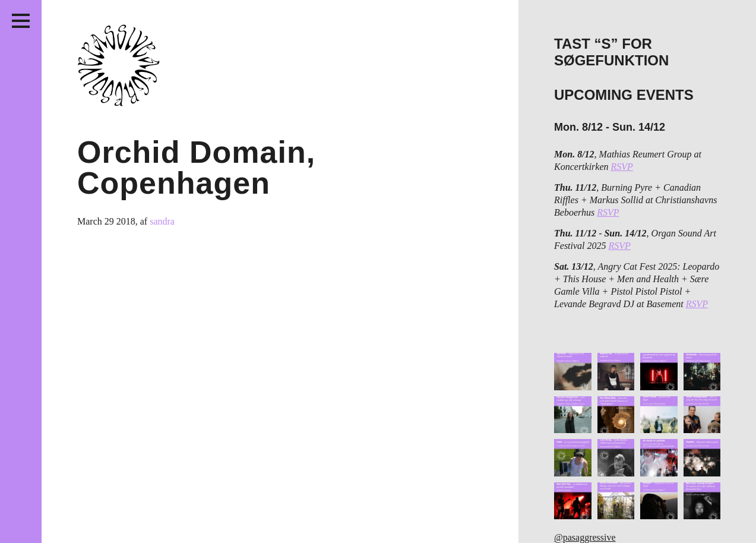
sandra (162, 221)
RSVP (622, 167)
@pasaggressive (585, 537)
